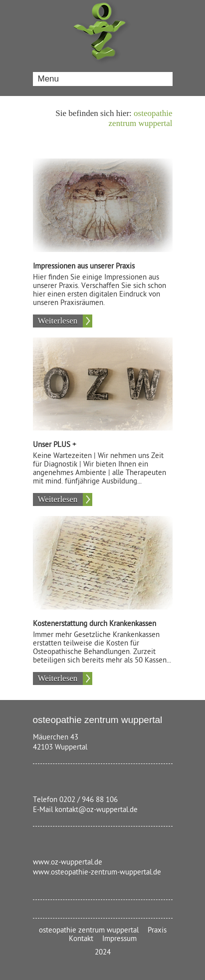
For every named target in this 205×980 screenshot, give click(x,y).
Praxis (157, 930)
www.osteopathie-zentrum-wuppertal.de (97, 872)
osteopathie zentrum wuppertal (141, 118)
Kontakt (81, 939)
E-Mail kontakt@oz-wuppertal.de (85, 810)
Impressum (119, 939)
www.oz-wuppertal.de (68, 862)
